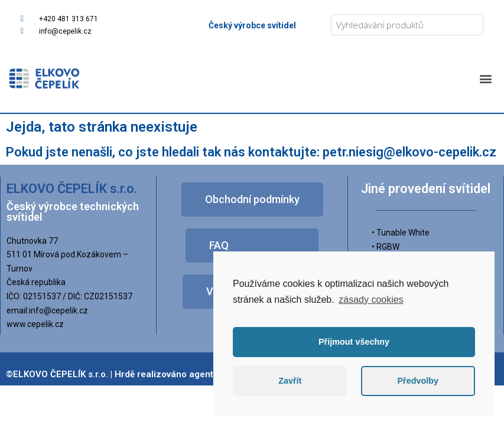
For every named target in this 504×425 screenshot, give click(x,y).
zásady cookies (371, 300)
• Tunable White (401, 233)
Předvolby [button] (418, 381)
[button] (485, 78)
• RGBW (386, 247)
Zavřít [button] (290, 381)
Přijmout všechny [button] (354, 342)
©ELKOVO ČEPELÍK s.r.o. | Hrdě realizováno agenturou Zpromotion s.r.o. (156, 374)
